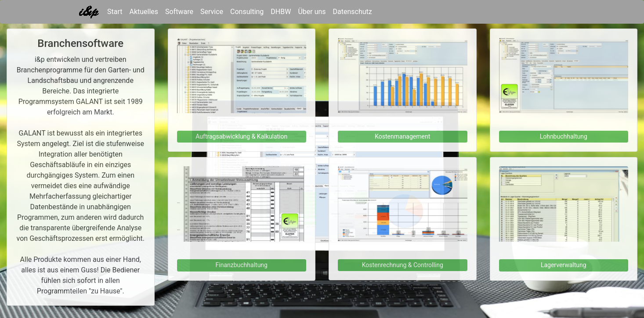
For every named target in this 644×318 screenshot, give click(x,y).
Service (212, 12)
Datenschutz (353, 12)
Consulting (247, 12)
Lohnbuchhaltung (564, 136)
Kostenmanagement (402, 136)
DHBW (281, 12)
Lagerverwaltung (564, 265)
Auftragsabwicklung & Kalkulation (241, 136)
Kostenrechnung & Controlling (403, 265)
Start (115, 11)
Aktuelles (144, 12)
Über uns (312, 12)
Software (179, 12)
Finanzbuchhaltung (242, 265)
